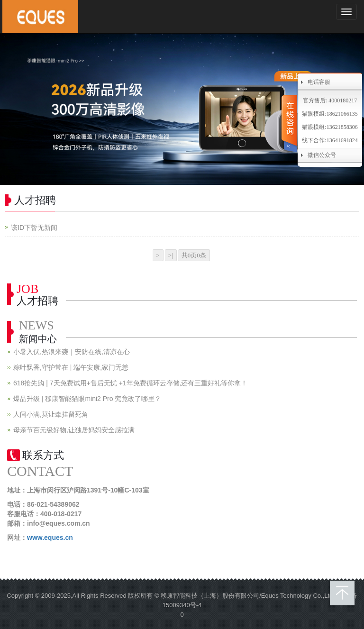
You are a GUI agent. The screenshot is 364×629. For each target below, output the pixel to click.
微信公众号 (322, 155)
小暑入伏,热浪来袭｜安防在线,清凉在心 (72, 352)
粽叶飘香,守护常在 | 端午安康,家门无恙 (71, 367)
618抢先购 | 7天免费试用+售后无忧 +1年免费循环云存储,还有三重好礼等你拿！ (130, 383)
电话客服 (319, 82)
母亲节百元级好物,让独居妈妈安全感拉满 (74, 430)
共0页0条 (194, 255)
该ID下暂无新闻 (34, 228)
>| (171, 255)
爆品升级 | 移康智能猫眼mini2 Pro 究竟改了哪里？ (87, 399)
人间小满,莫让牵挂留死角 (51, 414)
